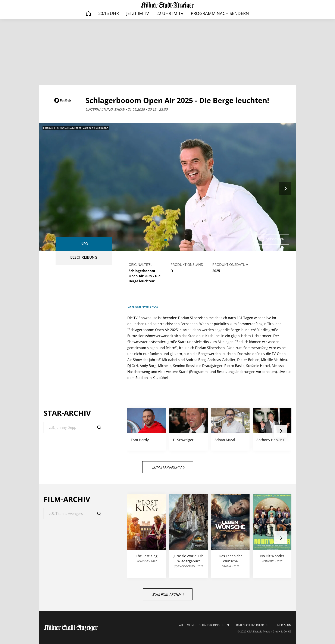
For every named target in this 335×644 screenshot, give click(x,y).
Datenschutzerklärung (253, 625)
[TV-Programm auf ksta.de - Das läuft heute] (167, 5)
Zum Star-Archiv (168, 467)
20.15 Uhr (109, 13)
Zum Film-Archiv (168, 594)
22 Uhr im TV (170, 13)
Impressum (284, 625)
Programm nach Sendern (220, 13)
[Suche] (75, 427)
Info (84, 244)
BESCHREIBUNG (84, 257)
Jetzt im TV (138, 13)
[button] (166, 240)
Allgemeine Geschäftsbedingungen (204, 625)
